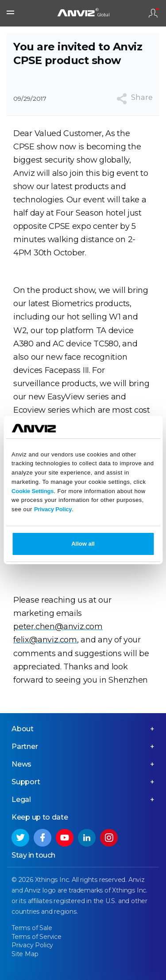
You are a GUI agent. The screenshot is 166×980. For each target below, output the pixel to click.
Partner (25, 746)
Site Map (25, 954)
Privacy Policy (53, 509)
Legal (21, 800)
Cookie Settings (33, 491)
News (21, 764)
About (23, 729)
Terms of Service (37, 937)
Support (26, 782)
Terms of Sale (32, 928)
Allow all (83, 544)
